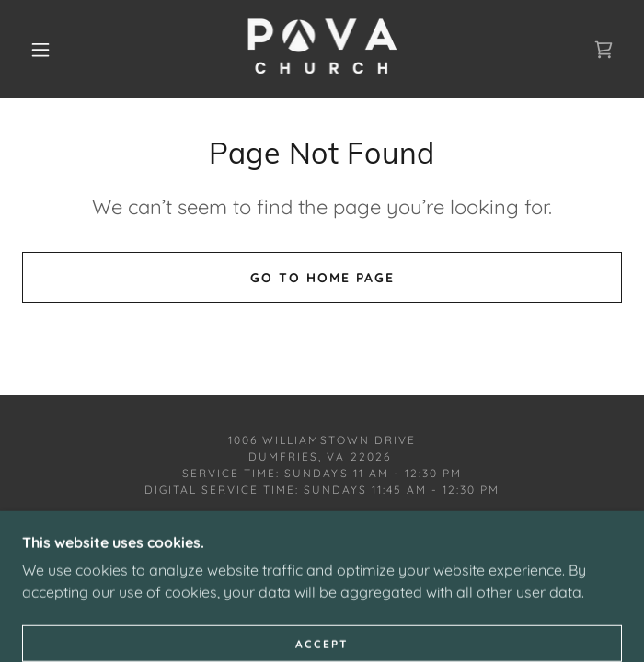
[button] (52, 50)
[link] (322, 49)
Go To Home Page (322, 278)
